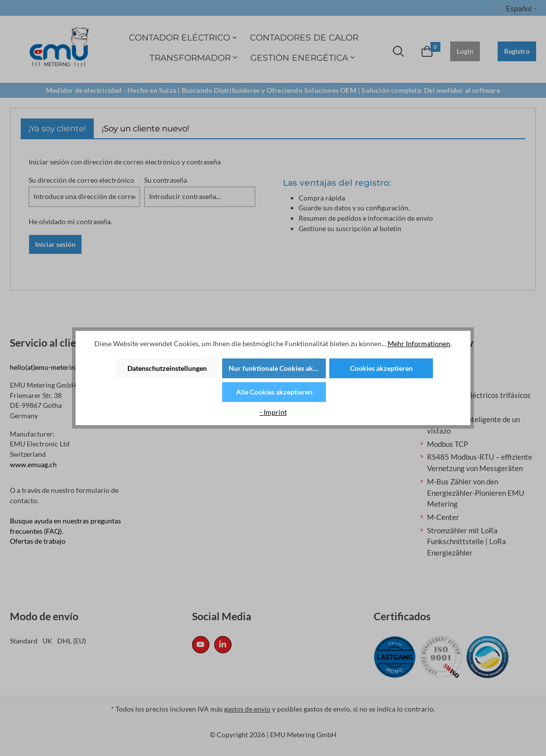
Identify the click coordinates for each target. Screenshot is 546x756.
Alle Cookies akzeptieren (274, 392)
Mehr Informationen (419, 343)
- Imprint (273, 412)
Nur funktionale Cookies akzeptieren (277, 368)
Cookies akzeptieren (381, 368)
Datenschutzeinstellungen (167, 368)
